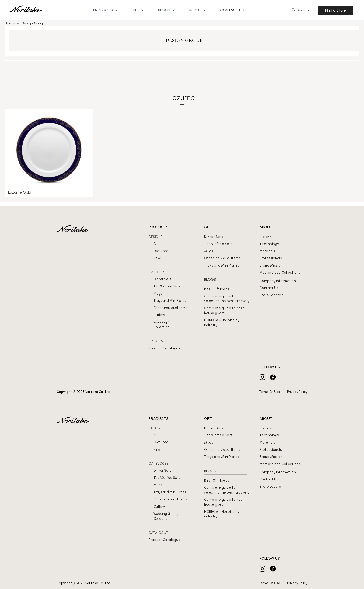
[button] (103, 10)
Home (10, 23)
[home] (26, 10)
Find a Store (336, 10)
